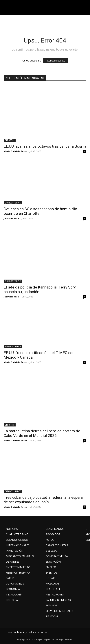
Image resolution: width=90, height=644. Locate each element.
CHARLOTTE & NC (13, 203)
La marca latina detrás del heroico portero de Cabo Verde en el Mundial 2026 (42, 433)
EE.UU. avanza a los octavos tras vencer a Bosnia (45, 146)
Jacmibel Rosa (11, 218)
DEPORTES (10, 140)
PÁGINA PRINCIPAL (55, 61)
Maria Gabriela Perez (15, 151)
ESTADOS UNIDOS (13, 347)
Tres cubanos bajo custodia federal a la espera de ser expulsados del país (43, 500)
